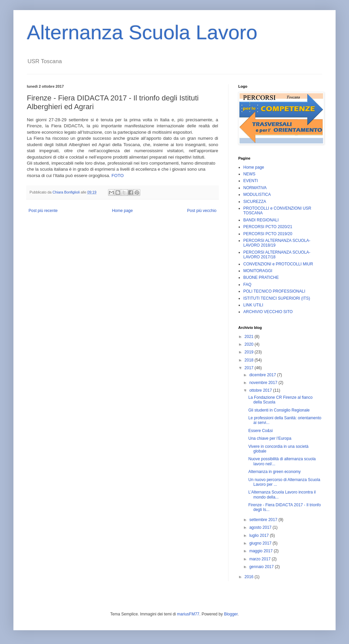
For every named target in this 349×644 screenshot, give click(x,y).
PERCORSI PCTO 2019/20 (268, 234)
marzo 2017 (261, 559)
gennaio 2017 (262, 567)
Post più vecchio (202, 211)
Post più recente (43, 211)
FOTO (117, 176)
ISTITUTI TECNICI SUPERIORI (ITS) (277, 298)
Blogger (231, 614)
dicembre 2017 (263, 375)
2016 (250, 577)
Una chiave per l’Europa (270, 438)
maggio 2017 (262, 551)
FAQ (247, 285)
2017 (250, 368)
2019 (250, 352)
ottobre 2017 (261, 390)
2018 (250, 360)
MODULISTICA (257, 195)
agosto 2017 (261, 527)
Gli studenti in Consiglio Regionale (279, 410)
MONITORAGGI (258, 271)
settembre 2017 (264, 520)
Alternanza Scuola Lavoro (142, 32)
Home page (122, 211)
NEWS (249, 174)
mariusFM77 (188, 614)
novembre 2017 (264, 383)
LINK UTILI (253, 305)
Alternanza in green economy (275, 472)
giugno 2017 (261, 543)
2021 (250, 337)
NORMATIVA (255, 188)
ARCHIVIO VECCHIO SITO (268, 312)
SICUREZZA (255, 202)
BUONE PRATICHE (261, 277)
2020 (250, 344)
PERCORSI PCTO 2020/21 (268, 227)
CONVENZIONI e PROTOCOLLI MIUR (278, 264)
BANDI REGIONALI (261, 220)
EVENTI (251, 181)
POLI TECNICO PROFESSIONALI (274, 291)
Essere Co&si (261, 431)
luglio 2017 (260, 535)
